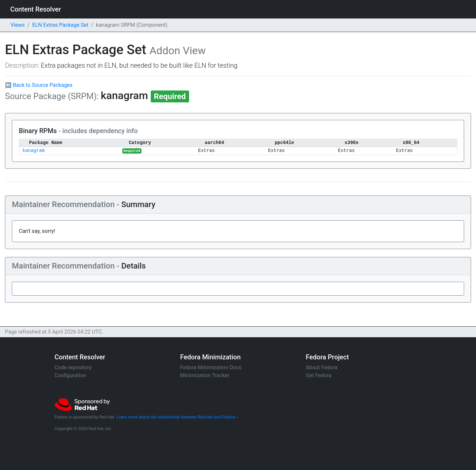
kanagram (34, 151)
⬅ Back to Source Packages (39, 85)
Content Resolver (36, 9)
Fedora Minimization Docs (211, 367)
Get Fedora (319, 375)
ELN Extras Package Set (60, 25)
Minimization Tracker (205, 375)
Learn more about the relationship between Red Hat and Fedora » (177, 417)
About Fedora (322, 367)
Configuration (70, 375)
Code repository (73, 367)
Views (18, 25)
